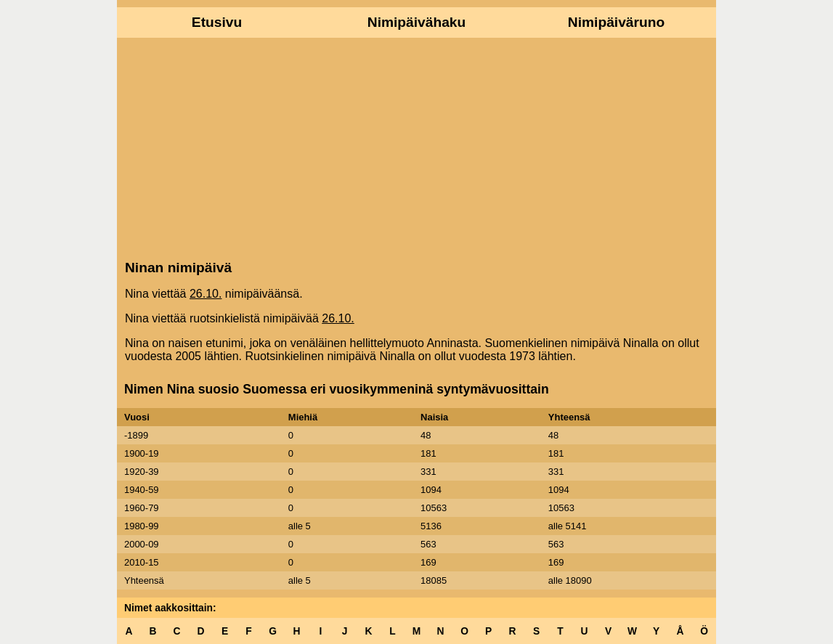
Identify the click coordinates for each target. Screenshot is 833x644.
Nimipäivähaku (416, 22)
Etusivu (217, 22)
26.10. (206, 294)
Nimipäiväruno (616, 22)
